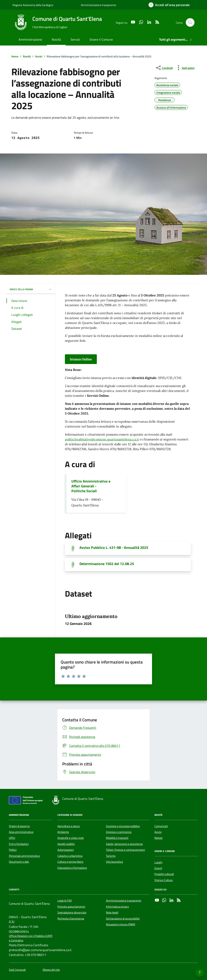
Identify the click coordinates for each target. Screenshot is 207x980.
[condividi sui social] (164, 68)
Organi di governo (19, 826)
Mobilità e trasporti (117, 838)
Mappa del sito (51, 970)
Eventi (158, 868)
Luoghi (158, 862)
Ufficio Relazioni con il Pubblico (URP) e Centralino (31, 938)
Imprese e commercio (119, 832)
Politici (13, 850)
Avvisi (158, 832)
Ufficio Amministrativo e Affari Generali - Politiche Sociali (91, 486)
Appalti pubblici (66, 844)
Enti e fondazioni (19, 844)
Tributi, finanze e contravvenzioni (125, 850)
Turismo (111, 856)
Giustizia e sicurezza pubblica (123, 826)
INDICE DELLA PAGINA (31, 289)
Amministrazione (30, 39)
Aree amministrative (21, 832)
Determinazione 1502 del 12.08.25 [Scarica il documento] (107, 564)
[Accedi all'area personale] (169, 5)
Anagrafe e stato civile (71, 838)
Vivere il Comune (101, 39)
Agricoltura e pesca (69, 826)
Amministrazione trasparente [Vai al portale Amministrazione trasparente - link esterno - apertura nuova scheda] (98, 5)
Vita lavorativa (114, 862)
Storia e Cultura (164, 880)
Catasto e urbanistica (70, 856)
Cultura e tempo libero (70, 862)
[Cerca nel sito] (190, 23)
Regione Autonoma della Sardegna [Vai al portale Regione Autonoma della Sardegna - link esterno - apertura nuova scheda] (33, 5)
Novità (56, 39)
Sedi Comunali (17, 970)
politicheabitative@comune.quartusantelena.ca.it (102, 439)
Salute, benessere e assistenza (124, 844)
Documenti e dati (19, 862)
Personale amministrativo (24, 856)
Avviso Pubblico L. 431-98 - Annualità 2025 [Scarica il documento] (114, 548)
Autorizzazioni (66, 850)
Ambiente (63, 832)
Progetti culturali (164, 874)
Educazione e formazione (72, 868)
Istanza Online (81, 359)
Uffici (12, 838)
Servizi (75, 39)
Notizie (158, 838)
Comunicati (161, 826)
